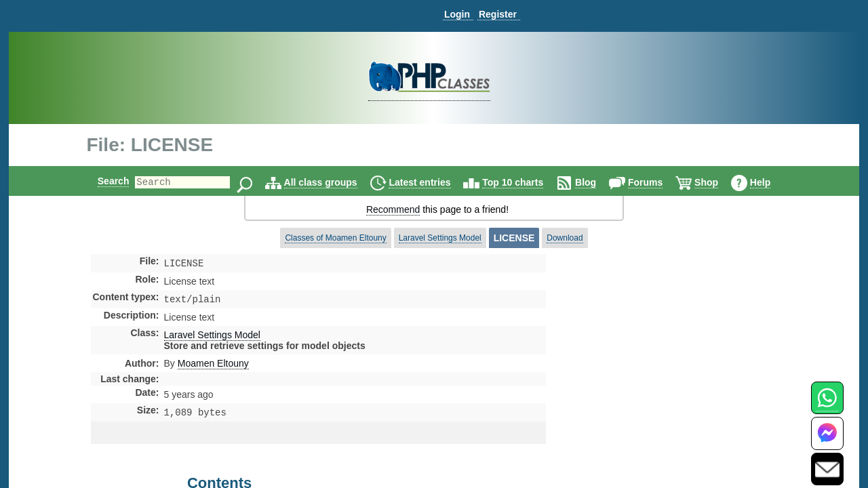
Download (565, 238)
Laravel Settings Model (440, 238)
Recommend (393, 209)
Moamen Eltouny (213, 366)
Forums (657, 182)
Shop (718, 182)
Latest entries (431, 182)
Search (102, 181)
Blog (597, 182)
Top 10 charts (524, 182)
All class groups (332, 182)
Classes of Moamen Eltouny (335, 238)
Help (772, 182)
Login (457, 14)
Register (498, 14)
